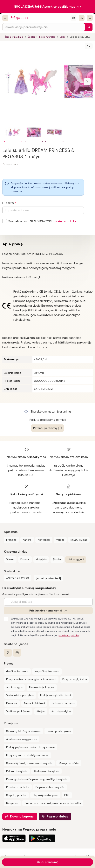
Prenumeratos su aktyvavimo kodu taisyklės (53, 803)
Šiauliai (57, 559)
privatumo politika (64, 221)
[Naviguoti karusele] (87, 82)
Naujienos (12, 803)
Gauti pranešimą (48, 862)
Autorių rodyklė (61, 711)
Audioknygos (14, 687)
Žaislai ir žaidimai (14, 37)
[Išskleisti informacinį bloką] (73, 18)
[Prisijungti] (82, 18)
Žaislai (31, 37)
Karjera (27, 540)
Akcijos (41, 711)
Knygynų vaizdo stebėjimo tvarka (27, 755)
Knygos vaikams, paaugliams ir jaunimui (31, 679)
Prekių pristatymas (59, 731)
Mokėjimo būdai (69, 763)
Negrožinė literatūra (47, 671)
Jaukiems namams (63, 703)
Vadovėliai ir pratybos (20, 695)
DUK (67, 795)
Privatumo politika (18, 787)
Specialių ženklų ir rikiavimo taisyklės (29, 763)
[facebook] (8, 653)
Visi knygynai (76, 559)
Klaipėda (41, 559)
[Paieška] (88, 27)
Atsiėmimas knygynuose (22, 739)
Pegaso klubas (57, 816)
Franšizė (11, 540)
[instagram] (17, 653)
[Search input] (44, 27)
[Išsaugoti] (89, 46)
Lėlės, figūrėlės (47, 37)
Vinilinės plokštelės (18, 711)
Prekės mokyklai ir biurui (55, 695)
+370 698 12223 (18, 578)
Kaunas (25, 559)
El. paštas (8, 203)
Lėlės (63, 37)
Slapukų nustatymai (45, 795)
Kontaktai (44, 540)
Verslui (60, 540)
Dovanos (12, 703)
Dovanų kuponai (22, 816)
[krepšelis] (90, 18)
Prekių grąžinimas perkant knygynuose (31, 747)
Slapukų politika (16, 795)
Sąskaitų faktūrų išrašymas (23, 731)
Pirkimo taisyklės (17, 771)
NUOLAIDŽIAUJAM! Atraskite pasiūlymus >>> (48, 7)
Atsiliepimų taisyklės (46, 771)
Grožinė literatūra (17, 671)
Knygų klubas (79, 540)
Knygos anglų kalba (75, 679)
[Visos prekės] (5, 18)
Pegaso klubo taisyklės (50, 787)
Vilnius (10, 559)
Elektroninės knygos (42, 687)
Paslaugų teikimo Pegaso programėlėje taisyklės (37, 779)
